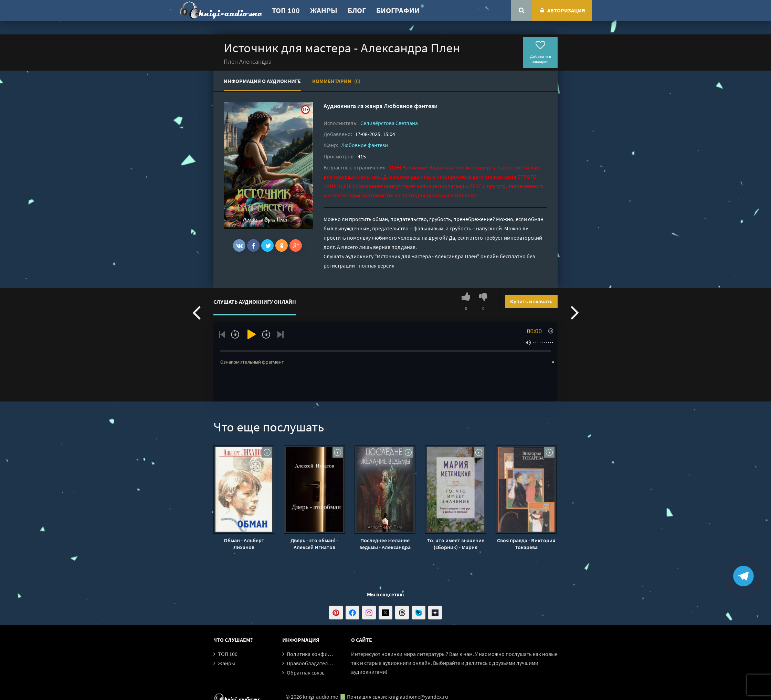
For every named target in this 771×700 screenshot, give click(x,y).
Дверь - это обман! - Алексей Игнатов (314, 544)
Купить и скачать (531, 301)
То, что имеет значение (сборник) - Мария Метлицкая (456, 544)
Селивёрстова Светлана (389, 123)
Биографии (398, 10)
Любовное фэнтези (411, 106)
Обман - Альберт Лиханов (244, 544)
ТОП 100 (286, 10)
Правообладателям (310, 663)
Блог (357, 10)
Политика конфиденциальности (326, 654)
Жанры (324, 10)
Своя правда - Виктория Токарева (526, 544)
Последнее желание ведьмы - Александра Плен (385, 544)
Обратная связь (306, 672)
